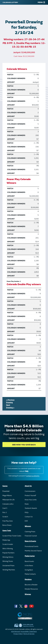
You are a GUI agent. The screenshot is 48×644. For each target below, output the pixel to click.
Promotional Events (32, 546)
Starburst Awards (31, 508)
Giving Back (29, 570)
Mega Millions (7, 496)
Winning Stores (8, 561)
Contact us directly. (33, 476)
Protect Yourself (30, 496)
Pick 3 (5, 513)
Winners (28, 526)
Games (5, 486)
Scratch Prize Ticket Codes (12, 536)
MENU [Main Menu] (41, 2)
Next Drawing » (10, 406)
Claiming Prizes (30, 532)
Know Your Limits (31, 500)
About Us (28, 486)
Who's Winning (8, 549)
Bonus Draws (7, 525)
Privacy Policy (18, 634)
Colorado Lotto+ (8, 504)
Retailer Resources (31, 589)
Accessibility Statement (29, 631)
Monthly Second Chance (33, 551)
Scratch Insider (8, 544)
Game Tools (7, 531)
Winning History (8, 557)
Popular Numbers (8, 553)
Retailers (28, 579)
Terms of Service (29, 634)
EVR (26, 521)
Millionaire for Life (8, 500)
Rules (27, 504)
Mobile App (6, 540)
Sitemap (28, 594)
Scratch (5, 517)
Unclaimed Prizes (8, 566)
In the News (29, 566)
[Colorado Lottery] (10, 2)
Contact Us (29, 517)
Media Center (30, 556)
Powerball (6, 491)
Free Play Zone (8, 521)
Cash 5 (5, 508)
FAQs (27, 513)
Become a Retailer (31, 585)
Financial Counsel (31, 536)
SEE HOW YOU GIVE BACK (24, 445)
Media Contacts (30, 574)
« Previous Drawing (10, 401)
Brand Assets (29, 561)
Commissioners (30, 491)
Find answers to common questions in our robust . (24, 470)
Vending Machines (9, 570)
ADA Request (16, 631)
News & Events (30, 541)
